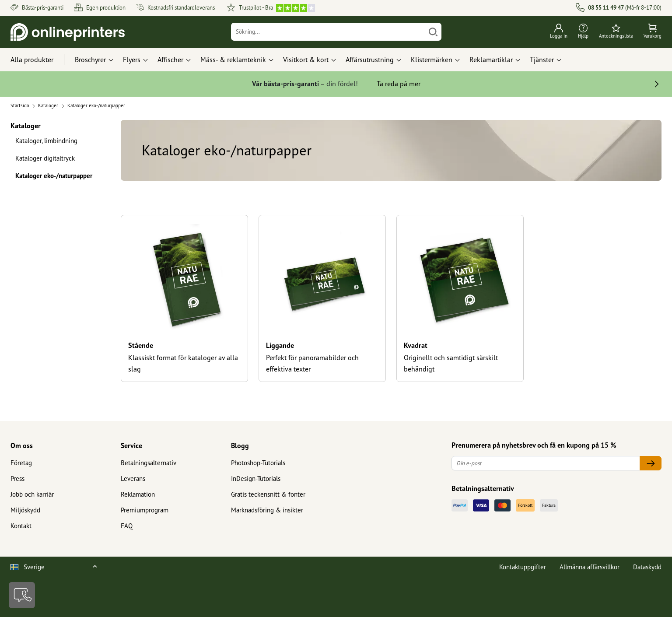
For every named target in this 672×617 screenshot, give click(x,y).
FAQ (127, 526)
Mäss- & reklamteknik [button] (233, 60)
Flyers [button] (132, 60)
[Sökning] (328, 32)
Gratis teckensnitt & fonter (268, 494)
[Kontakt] (22, 595)
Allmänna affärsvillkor (590, 567)
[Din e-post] (546, 463)
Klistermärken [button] (432, 60)
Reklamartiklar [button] (491, 60)
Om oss (22, 445)
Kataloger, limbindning (46, 141)
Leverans (133, 479)
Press (17, 479)
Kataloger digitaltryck (45, 158)
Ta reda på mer (399, 84)
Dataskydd (647, 567)
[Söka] (433, 32)
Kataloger (26, 125)
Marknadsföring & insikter (267, 510)
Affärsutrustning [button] (370, 60)
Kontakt (21, 526)
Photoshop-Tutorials (258, 463)
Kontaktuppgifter (523, 567)
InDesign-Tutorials (256, 479)
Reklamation (138, 494)
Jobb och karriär (32, 494)
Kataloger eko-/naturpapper (54, 176)
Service (131, 445)
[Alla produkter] (40, 60)
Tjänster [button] (542, 60)
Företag (21, 463)
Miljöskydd (25, 510)
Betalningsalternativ (149, 463)
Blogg (240, 445)
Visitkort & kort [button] (306, 60)
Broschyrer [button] (90, 60)
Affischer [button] (170, 60)
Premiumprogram (145, 510)
